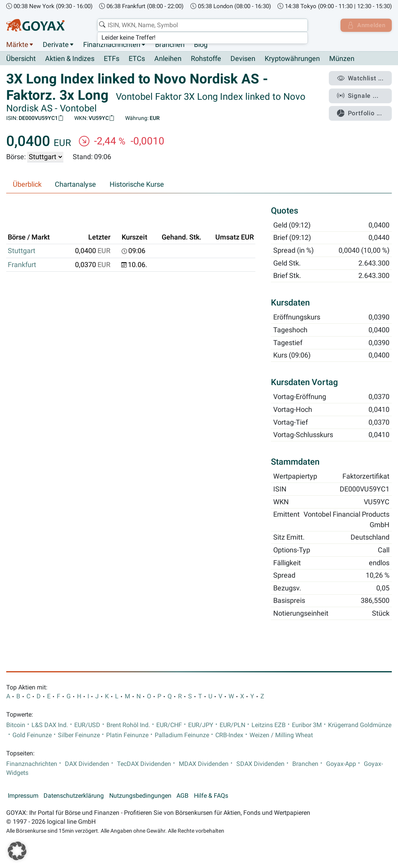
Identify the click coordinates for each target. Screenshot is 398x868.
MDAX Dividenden (204, 764)
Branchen (170, 45)
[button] (17, 851)
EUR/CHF (169, 725)
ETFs (112, 59)
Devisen (243, 59)
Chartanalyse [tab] (75, 185)
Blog (201, 45)
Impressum (23, 796)
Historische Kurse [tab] (137, 185)
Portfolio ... (361, 111)
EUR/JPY (201, 725)
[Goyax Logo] (35, 25)
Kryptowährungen (292, 59)
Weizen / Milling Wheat (281, 735)
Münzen (342, 59)
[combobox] (201, 25)
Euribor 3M (307, 725)
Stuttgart (22, 251)
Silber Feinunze (79, 735)
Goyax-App (341, 764)
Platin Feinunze (127, 735)
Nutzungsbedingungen (140, 796)
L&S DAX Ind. (50, 725)
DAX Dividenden (87, 764)
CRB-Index (229, 735)
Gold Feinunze (32, 735)
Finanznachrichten (112, 45)
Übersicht (21, 59)
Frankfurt (22, 265)
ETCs (137, 59)
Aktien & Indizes (70, 59)
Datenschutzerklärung (74, 796)
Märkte (17, 45)
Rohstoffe (206, 59)
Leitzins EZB (269, 725)
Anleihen (168, 59)
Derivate (56, 45)
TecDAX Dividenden (144, 764)
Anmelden (365, 25)
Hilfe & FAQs (211, 796)
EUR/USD (87, 725)
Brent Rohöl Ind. (128, 725)
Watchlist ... (361, 78)
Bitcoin (16, 725)
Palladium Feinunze (182, 735)
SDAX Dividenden (260, 764)
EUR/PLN (232, 725)
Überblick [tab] (27, 185)
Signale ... (359, 94)
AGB (182, 796)
